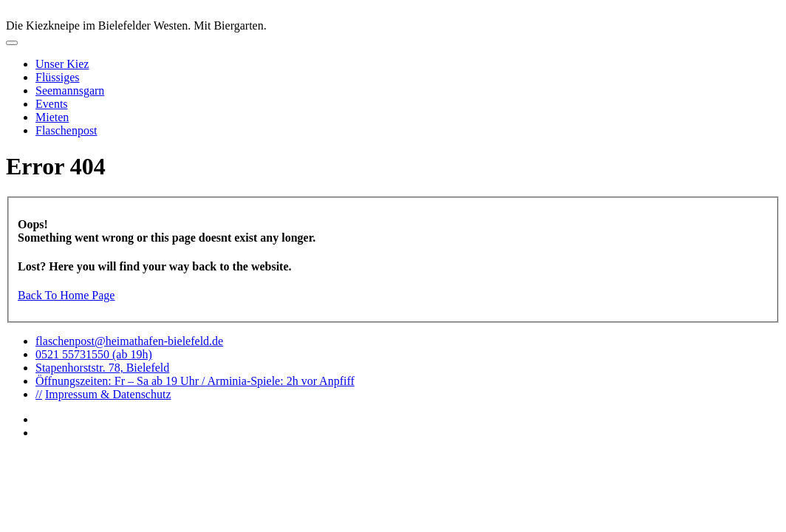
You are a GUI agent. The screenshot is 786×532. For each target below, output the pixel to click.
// (39, 394)
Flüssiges (58, 77)
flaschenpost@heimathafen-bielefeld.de (129, 341)
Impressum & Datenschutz (108, 394)
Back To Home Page (66, 295)
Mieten (52, 117)
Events (52, 104)
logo (393, 13)
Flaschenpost (66, 130)
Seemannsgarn (70, 91)
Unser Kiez (62, 64)
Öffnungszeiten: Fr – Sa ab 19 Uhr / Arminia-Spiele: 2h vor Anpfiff (195, 381)
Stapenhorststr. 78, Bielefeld (102, 368)
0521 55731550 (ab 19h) (94, 354)
